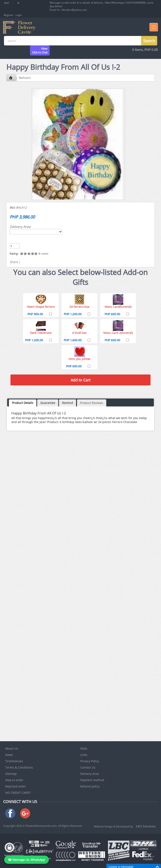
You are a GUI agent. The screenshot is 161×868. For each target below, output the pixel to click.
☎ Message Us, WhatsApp (27, 860)
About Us (12, 748)
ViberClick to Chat (40, 50)
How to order (14, 780)
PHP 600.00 (112, 314)
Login (19, 15)
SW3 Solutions (146, 826)
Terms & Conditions (19, 767)
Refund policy (90, 786)
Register (9, 15)
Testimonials (14, 761)
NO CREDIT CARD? (18, 793)
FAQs (84, 748)
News (9, 755)
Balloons (25, 78)
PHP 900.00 (35, 314)
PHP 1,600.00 (73, 340)
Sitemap (11, 774)
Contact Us (88, 767)
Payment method (92, 780)
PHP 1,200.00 (73, 314)
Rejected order (16, 786)
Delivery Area (20, 227)
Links (84, 755)
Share (14, 262)
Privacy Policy (90, 761)
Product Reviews (92, 403)
